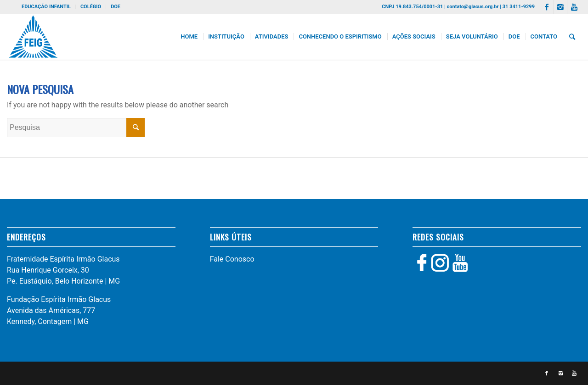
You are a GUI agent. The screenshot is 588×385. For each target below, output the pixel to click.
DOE (116, 7)
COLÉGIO (91, 7)
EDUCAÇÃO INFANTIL (46, 7)
